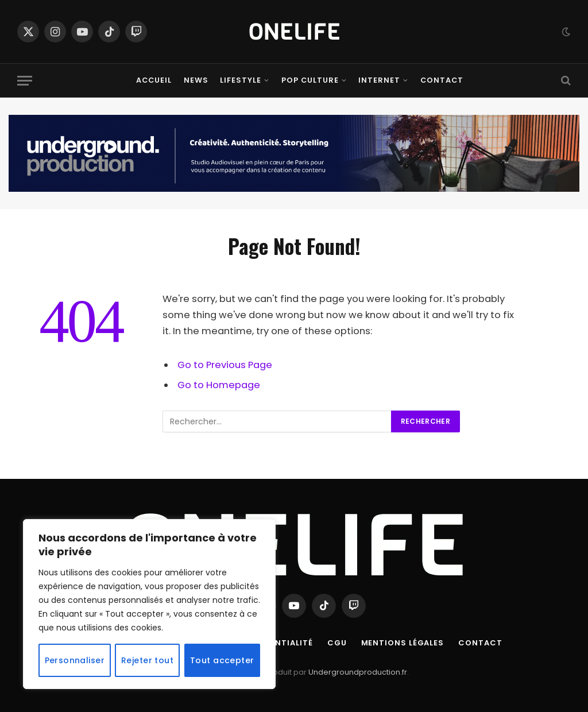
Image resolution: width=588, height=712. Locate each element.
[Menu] (25, 81)
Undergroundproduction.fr (358, 672)
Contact (442, 80)
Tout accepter (222, 660)
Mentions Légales (403, 643)
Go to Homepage (219, 385)
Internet (379, 80)
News (196, 80)
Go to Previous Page (225, 365)
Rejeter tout (147, 660)
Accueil (154, 80)
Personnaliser (75, 660)
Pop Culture (310, 80)
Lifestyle (241, 80)
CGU (337, 643)
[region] (149, 604)
